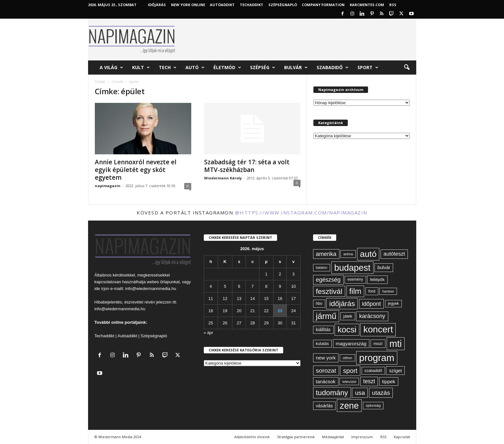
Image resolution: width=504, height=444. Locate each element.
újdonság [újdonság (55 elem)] (373, 405)
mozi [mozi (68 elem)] (378, 344)
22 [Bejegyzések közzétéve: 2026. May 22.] (266, 311)
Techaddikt (104, 336)
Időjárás (157, 5)
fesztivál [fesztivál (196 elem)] (329, 291)
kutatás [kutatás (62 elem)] (322, 344)
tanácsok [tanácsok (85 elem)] (326, 381)
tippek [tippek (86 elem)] (389, 381)
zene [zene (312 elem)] (349, 406)
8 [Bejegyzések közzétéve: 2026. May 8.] (266, 286)
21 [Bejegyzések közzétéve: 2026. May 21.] (253, 311)
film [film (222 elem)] (355, 291)
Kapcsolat (402, 437)
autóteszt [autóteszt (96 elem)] (394, 254)
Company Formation (323, 5)
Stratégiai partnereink (296, 437)
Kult (141, 68)
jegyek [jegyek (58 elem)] (393, 304)
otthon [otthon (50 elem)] (347, 358)
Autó (195, 68)
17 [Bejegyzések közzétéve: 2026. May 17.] (293, 299)
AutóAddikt (222, 5)
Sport (368, 68)
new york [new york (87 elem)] (326, 358)
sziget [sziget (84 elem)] (395, 371)
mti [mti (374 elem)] (396, 344)
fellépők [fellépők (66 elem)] (377, 280)
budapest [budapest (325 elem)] (352, 268)
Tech (168, 68)
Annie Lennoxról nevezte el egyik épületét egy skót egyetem (136, 170)
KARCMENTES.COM (367, 5)
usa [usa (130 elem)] (360, 393)
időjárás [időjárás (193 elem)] (342, 304)
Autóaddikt (127, 336)
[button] (407, 68)
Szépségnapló (283, 5)
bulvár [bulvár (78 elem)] (384, 267)
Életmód (227, 68)
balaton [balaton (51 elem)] (322, 267)
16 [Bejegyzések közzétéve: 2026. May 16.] (280, 299)
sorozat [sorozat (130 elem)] (326, 371)
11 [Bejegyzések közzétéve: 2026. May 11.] (211, 299)
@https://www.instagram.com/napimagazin (301, 213)
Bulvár (296, 68)
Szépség (263, 68)
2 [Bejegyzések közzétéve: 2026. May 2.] (280, 274)
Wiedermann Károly (223, 178)
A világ (111, 68)
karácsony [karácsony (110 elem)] (372, 316)
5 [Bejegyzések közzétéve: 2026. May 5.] (225, 286)
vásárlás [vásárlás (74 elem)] (324, 406)
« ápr (209, 333)
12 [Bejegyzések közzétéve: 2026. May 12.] (225, 299)
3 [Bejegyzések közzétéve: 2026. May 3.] (293, 274)
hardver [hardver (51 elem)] (388, 291)
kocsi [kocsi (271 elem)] (347, 330)
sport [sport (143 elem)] (350, 371)
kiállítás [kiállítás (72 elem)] (323, 330)
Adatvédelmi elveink (252, 437)
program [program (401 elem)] (377, 358)
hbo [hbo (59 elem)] (319, 304)
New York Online (188, 5)
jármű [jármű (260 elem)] (326, 316)
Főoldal (100, 82)
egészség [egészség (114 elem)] (328, 280)
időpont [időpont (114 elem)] (371, 304)
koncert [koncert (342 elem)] (378, 329)
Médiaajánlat (333, 437)
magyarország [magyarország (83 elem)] (351, 344)
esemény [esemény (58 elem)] (355, 279)
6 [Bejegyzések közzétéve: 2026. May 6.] (239, 286)
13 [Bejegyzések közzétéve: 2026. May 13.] (239, 299)
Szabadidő (333, 68)
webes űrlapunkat (163, 282)
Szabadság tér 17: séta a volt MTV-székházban (247, 166)
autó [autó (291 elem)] (368, 254)
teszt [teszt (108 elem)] (369, 381)
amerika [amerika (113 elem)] (326, 254)
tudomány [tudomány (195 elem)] (332, 393)
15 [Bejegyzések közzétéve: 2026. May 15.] (266, 299)
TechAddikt (252, 5)
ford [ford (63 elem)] (372, 291)
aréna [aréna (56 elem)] (348, 254)
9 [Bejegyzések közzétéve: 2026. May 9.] (280, 286)
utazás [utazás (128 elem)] (381, 393)
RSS (393, 5)
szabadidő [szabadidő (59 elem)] (373, 371)
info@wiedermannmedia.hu (151, 289)
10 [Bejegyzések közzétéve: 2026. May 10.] (293, 286)
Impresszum (362, 437)
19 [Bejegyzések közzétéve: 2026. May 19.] (225, 311)
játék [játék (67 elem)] (348, 316)
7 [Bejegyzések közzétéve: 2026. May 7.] (252, 286)
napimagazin (108, 186)
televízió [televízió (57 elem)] (349, 381)
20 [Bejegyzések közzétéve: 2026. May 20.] (239, 311)
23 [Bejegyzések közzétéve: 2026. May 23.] (280, 311)
